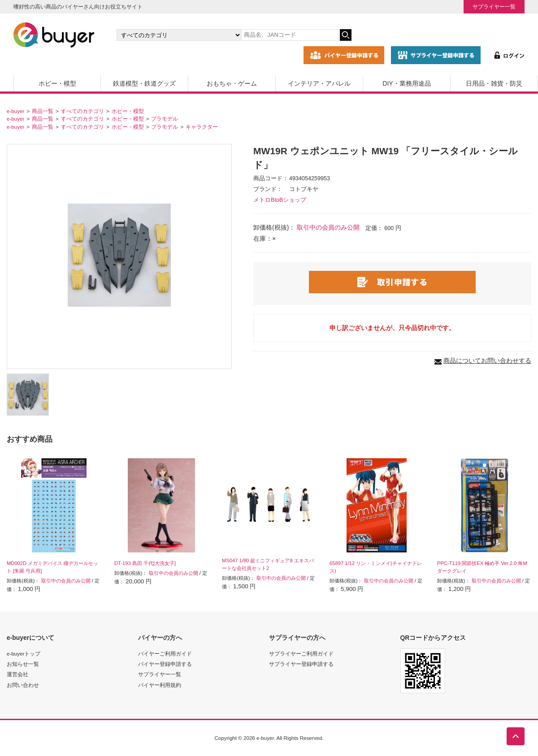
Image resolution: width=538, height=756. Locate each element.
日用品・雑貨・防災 (494, 83)
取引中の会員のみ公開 (328, 227)
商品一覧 (43, 111)
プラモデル (165, 119)
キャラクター (202, 127)
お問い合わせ (23, 685)
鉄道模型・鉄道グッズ (144, 83)
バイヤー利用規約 (160, 685)
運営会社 (17, 674)
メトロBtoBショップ (280, 200)
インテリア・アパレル (319, 83)
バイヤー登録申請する (165, 664)
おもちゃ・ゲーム (232, 83)
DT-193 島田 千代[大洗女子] (145, 563)
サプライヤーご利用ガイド (301, 654)
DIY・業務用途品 (406, 83)
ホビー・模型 (57, 83)
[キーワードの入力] (291, 35)
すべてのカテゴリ (82, 111)
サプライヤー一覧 (494, 7)
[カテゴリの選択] (179, 35)
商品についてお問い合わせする (487, 361)
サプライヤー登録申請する (301, 664)
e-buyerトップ (24, 654)
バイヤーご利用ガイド (165, 654)
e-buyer (15, 111)
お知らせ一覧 (23, 664)
